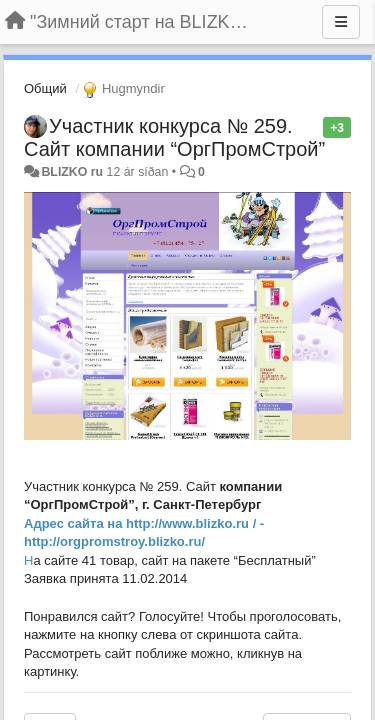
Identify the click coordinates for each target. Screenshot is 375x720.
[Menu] (341, 22)
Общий (45, 88)
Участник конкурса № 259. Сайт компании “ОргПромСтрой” (174, 137)
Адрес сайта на (75, 523)
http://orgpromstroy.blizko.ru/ (114, 541)
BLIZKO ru (73, 172)
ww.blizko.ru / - (218, 523)
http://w (149, 523)
